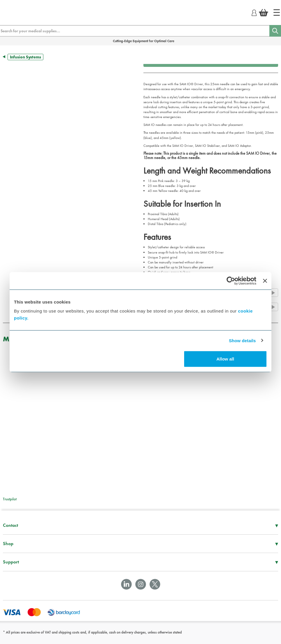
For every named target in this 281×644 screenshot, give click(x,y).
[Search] (275, 31)
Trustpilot (10, 499)
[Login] (254, 12)
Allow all (225, 359)
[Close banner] (265, 281)
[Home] (277, 13)
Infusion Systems (25, 57)
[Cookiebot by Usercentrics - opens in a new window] (231, 281)
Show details (242, 340)
